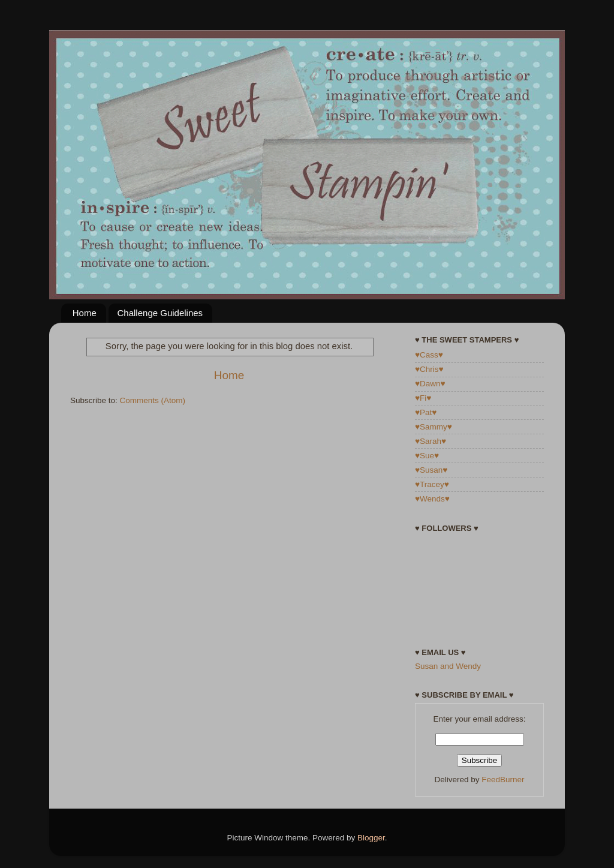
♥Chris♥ (429, 369)
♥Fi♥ (423, 398)
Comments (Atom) (153, 400)
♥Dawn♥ (430, 384)
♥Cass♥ (429, 355)
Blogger (371, 838)
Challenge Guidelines (160, 313)
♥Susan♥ (431, 470)
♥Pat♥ (426, 412)
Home (85, 313)
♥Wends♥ (432, 499)
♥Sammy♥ (434, 427)
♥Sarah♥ (431, 441)
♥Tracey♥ (432, 484)
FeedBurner (503, 780)
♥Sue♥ (427, 456)
